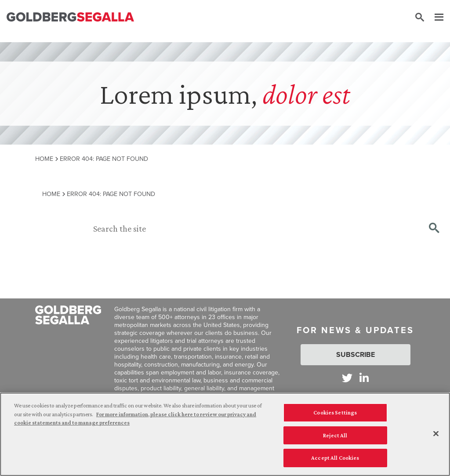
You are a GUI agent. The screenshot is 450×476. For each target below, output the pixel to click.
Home (44, 159)
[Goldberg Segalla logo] (70, 17)
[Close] (436, 434)
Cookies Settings (335, 412)
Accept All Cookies (335, 458)
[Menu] (435, 18)
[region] (225, 434)
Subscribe (356, 354)
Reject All (335, 435)
